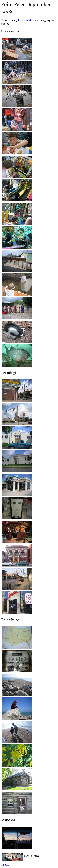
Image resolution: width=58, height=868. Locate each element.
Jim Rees (5, 865)
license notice (26, 20)
